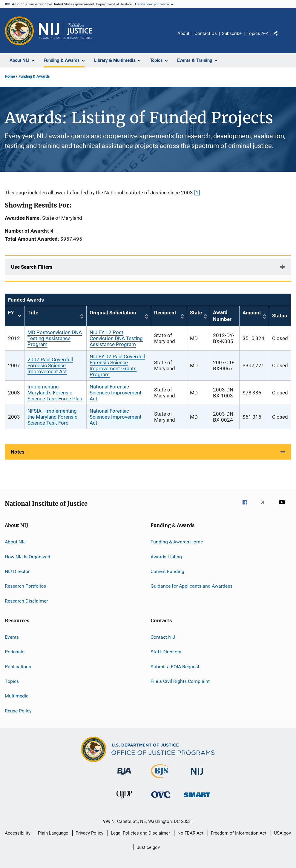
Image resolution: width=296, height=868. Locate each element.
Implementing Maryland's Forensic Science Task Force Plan (55, 393)
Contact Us (206, 33)
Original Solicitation (113, 313)
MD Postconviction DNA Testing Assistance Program (55, 338)
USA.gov (282, 833)
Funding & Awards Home (177, 542)
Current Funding (167, 571)
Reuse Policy (18, 711)
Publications (18, 667)
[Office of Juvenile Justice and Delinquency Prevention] (124, 800)
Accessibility (18, 833)
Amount (252, 313)
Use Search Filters (32, 267)
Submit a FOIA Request (175, 667)
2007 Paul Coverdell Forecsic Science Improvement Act (50, 365)
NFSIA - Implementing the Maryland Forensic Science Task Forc (52, 417)
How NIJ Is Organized (27, 556)
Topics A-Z (257, 33)
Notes (18, 452)
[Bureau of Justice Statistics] (161, 779)
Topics (12, 681)
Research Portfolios (25, 586)
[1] (197, 193)
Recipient (165, 313)
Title (33, 313)
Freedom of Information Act (239, 833)
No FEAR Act (190, 833)
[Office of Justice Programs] (19, 31)
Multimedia (17, 696)
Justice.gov (148, 847)
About (183, 33)
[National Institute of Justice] (197, 776)
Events (12, 637)
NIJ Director (17, 571)
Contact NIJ (163, 637)
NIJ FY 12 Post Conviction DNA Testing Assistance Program (116, 338)
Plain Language (53, 833)
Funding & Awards (34, 76)
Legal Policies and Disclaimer (140, 833)
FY (15, 316)
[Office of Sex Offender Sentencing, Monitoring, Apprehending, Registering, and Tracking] (197, 798)
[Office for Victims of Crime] (161, 799)
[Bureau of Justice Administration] (124, 776)
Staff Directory (166, 652)
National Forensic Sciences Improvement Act (116, 393)
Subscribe (232, 33)
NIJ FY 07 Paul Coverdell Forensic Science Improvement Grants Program (117, 365)
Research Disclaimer (26, 601)
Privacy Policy (89, 833)
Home (10, 76)
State (196, 313)
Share (280, 38)
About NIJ (15, 542)
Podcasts (15, 652)
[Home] (65, 31)
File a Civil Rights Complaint (180, 681)
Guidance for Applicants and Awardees (191, 586)
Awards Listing (166, 556)
